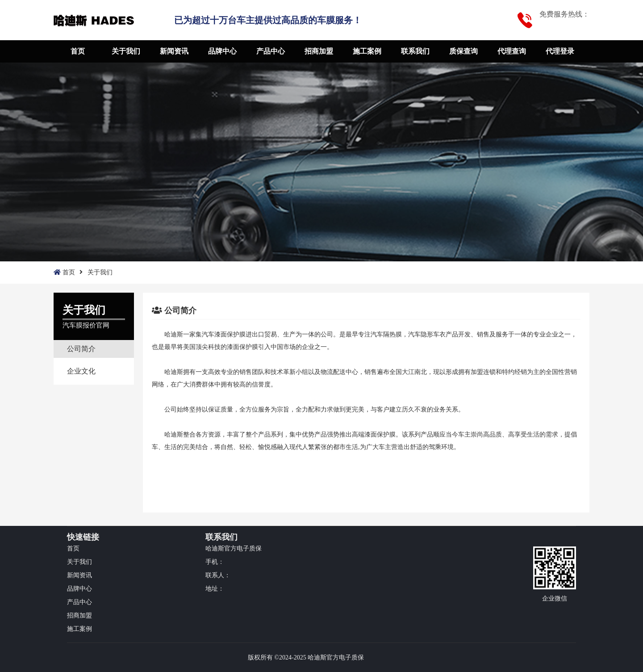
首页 (78, 51)
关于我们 (126, 51)
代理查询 (512, 51)
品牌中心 (222, 51)
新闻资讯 (174, 51)
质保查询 (463, 51)
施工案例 (367, 51)
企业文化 (81, 371)
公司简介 (81, 349)
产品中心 (271, 51)
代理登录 (560, 51)
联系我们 (415, 51)
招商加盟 (319, 51)
